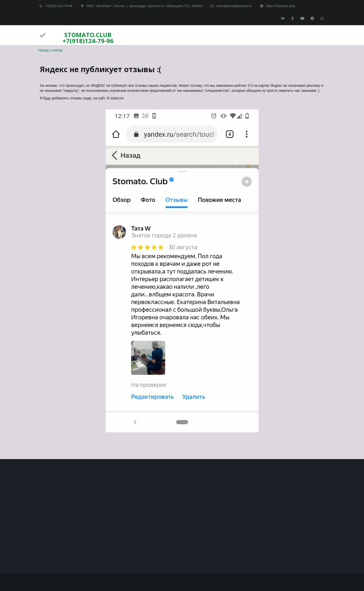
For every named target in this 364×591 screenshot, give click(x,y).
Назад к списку (51, 50)
